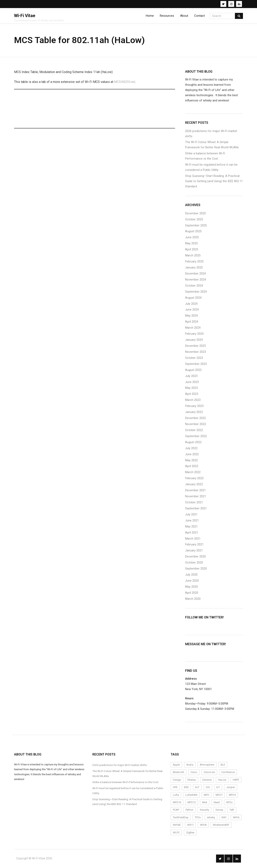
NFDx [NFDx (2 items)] (229, 803)
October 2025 (194, 220)
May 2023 (191, 389)
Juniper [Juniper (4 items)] (231, 788)
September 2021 (196, 509)
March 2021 (193, 539)
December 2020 (195, 557)
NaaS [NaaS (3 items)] (217, 803)
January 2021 (194, 551)
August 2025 (193, 232)
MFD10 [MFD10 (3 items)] (177, 803)
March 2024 (193, 328)
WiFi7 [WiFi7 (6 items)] (190, 825)
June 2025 (192, 238)
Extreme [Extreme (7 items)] (207, 780)
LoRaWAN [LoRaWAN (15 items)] (191, 795)
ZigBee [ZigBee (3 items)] (190, 833)
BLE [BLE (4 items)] (223, 765)
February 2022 (194, 479)
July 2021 (191, 515)
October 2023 (194, 358)
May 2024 (191, 316)
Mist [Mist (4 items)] (205, 803)
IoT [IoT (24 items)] (218, 788)
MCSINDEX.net (125, 82)
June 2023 (192, 382)
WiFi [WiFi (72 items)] (224, 818)
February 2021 (194, 545)
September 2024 (196, 292)
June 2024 (192, 310)
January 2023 (194, 413)
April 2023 (192, 395)
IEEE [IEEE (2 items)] (186, 788)
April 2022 (192, 467)
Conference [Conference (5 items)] (228, 773)
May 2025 (191, 244)
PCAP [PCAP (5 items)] (176, 810)
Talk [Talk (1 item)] (232, 810)
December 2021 (195, 491)
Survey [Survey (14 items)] (219, 810)
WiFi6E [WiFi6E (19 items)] (177, 825)
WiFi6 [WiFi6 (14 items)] (236, 818)
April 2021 (192, 533)
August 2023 (193, 370)
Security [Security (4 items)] (204, 810)
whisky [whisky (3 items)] (211, 818)
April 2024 (192, 322)
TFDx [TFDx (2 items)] (198, 818)
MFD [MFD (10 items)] (207, 795)
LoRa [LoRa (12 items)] (176, 795)
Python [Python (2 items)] (189, 810)
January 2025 (194, 268)
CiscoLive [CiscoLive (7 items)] (209, 773)
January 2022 (194, 485)
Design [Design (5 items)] (177, 780)
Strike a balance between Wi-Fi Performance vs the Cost (205, 157)
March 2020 (193, 599)
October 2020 (194, 563)
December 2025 (195, 214)
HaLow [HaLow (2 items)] (222, 780)
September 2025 (196, 226)
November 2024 (196, 280)
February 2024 (194, 334)
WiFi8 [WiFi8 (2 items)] (203, 825)
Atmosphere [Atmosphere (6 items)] (207, 765)
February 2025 (194, 262)
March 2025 (193, 256)
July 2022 (191, 449)
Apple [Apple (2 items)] (176, 765)
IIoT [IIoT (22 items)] (197, 788)
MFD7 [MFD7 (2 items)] (219, 795)
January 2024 (194, 340)
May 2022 (191, 461)
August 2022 (193, 443)
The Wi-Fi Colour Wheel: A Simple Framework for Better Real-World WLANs (212, 145)
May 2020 (191, 587)
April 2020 (192, 593)
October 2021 (194, 503)
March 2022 (193, 473)
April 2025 (192, 250)
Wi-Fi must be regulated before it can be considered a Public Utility (211, 168)
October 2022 (194, 431)
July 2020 (191, 575)
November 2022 (196, 425)
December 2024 (195, 274)
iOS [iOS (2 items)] (208, 788)
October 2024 (194, 286)
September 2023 (196, 364)
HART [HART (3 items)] (236, 780)
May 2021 (191, 527)
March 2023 (193, 401)
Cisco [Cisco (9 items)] (194, 773)
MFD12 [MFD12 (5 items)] (192, 803)
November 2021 (196, 497)
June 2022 (192, 455)
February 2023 (194, 407)
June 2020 (192, 581)
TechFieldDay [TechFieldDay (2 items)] (181, 818)
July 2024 (191, 304)
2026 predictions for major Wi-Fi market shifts (211, 134)
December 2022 (195, 419)
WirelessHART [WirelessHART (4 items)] (221, 825)
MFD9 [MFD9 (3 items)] (232, 795)
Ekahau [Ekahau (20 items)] (192, 780)
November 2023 (196, 352)
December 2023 (195, 346)
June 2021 (192, 521)
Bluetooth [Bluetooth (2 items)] (178, 773)
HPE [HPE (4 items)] (175, 788)
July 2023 (191, 376)
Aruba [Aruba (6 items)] (190, 765)
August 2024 (193, 298)
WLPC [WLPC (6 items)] (176, 833)
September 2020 (196, 569)
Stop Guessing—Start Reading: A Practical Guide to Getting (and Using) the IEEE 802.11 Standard (214, 182)
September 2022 (196, 437)
